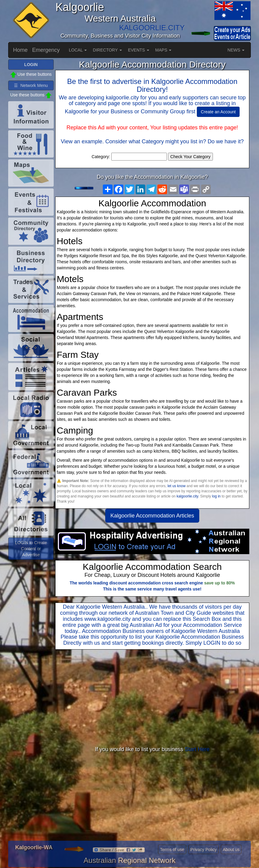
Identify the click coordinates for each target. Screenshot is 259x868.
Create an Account (218, 112)
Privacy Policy (203, 850)
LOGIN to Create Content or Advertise (31, 549)
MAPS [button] (163, 50)
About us (231, 850)
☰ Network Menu (31, 85)
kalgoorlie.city (187, 496)
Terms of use (172, 850)
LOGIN (212, 643)
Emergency (46, 50)
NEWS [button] (236, 50)
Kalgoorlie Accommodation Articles (152, 516)
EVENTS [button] (139, 50)
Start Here (197, 749)
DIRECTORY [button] (107, 50)
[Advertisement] (152, 698)
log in (216, 496)
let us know (176, 486)
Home (20, 50)
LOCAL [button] (78, 50)
